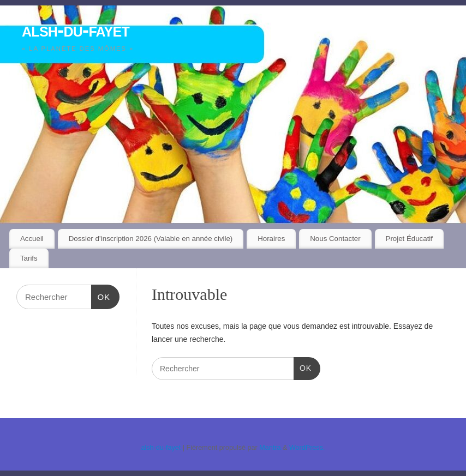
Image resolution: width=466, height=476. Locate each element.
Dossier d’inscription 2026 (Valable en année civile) (151, 239)
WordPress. (307, 448)
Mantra (270, 448)
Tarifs (29, 258)
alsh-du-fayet (76, 30)
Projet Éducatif (409, 239)
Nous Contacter (335, 239)
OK (303, 367)
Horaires (271, 239)
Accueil (32, 239)
